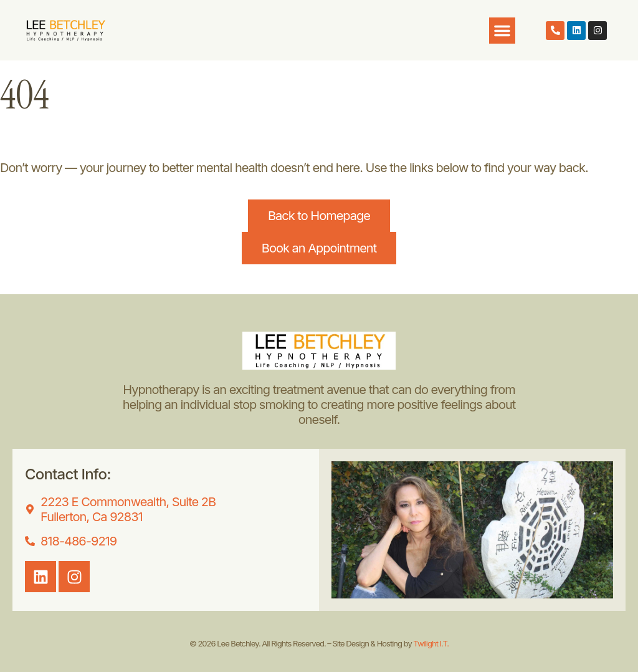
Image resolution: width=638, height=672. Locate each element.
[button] (502, 31)
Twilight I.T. (431, 643)
